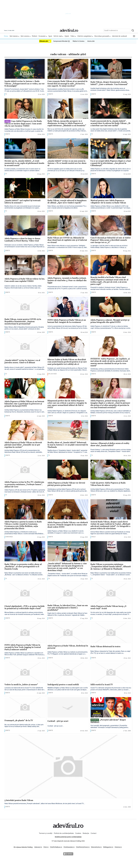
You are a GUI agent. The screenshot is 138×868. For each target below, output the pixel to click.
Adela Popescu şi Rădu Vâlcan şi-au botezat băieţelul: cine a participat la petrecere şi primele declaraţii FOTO (24, 404)
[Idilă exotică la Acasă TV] (111, 672)
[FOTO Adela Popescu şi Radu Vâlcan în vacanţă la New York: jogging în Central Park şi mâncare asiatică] (25, 633)
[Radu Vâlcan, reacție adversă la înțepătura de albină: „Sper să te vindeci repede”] (68, 188)
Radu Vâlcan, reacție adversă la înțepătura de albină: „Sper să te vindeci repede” (67, 202)
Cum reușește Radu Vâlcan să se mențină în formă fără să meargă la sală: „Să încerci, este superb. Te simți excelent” (67, 84)
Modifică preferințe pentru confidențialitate (68, 837)
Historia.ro (118, 847)
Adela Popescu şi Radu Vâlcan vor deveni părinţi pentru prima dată (66, 484)
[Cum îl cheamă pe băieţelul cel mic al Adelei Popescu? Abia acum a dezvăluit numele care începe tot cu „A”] (111, 226)
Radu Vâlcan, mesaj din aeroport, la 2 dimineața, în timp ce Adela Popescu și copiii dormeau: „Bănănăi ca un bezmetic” (67, 123)
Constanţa (9, 537)
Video (73, 36)
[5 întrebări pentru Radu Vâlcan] (68, 767)
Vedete (51, 94)
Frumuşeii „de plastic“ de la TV (19, 721)
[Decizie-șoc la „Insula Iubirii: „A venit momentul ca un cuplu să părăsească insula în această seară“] (25, 149)
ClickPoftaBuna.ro (56, 847)
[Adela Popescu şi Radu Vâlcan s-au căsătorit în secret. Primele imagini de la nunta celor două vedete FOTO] (68, 509)
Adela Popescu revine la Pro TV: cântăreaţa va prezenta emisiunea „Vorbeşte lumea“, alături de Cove (24, 485)
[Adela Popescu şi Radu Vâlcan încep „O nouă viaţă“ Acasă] (111, 593)
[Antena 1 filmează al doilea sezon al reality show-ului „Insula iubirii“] (111, 430)
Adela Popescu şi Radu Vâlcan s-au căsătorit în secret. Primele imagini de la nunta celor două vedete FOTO (68, 525)
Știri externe (26, 36)
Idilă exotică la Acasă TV (102, 685)
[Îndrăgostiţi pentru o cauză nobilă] (68, 672)
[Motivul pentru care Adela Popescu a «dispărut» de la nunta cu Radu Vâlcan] (111, 188)
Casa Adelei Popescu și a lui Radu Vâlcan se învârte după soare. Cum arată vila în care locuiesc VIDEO (23, 124)
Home (6, 36)
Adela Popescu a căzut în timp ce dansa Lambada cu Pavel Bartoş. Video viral (22, 240)
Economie (43, 36)
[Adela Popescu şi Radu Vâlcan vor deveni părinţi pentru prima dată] (68, 470)
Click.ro (46, 847)
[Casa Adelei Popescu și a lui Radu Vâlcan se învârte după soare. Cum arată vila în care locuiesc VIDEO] (25, 109)
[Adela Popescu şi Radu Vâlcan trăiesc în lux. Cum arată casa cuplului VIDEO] (25, 265)
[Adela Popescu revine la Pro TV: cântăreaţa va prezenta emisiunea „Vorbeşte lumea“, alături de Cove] (25, 470)
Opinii (67, 36)
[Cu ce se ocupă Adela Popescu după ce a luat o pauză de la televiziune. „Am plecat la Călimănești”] (111, 149)
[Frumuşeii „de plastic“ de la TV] (25, 707)
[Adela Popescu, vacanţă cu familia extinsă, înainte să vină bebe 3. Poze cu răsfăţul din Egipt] (68, 265)
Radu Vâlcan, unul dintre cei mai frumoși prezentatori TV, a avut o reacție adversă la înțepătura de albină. (67, 207)
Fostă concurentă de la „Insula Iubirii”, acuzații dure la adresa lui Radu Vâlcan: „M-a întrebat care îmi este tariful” (111, 123)
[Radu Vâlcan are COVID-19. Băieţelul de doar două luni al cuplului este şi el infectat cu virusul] (68, 226)
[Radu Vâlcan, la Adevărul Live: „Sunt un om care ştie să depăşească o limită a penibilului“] (68, 593)
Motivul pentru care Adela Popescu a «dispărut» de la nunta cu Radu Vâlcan (108, 202)
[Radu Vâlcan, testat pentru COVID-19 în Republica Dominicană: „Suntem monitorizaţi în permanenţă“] (25, 307)
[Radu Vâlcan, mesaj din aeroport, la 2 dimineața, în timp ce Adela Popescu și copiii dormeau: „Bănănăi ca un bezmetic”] (68, 109)
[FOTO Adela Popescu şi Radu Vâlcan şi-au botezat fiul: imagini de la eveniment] (68, 307)
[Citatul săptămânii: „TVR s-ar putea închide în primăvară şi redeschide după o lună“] (25, 593)
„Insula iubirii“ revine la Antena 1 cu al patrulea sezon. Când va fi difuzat (22, 362)
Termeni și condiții (46, 833)
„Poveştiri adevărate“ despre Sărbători (108, 721)
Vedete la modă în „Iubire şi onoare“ (21, 685)
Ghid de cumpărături (85, 36)
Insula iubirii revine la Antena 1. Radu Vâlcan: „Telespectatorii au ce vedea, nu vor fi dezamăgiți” (25, 84)
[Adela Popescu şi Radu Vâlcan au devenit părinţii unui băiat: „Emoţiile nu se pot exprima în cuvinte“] (25, 430)
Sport (50, 36)
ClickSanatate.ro (69, 847)
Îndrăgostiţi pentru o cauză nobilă (63, 685)
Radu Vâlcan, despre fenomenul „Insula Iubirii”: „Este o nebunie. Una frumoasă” (109, 83)
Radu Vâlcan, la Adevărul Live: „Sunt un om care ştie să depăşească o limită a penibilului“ (68, 608)
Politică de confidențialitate (64, 833)
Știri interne (14, 36)
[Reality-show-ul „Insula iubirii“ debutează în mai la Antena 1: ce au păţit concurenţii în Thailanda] (68, 430)
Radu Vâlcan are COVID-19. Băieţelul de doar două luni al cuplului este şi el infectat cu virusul (67, 240)
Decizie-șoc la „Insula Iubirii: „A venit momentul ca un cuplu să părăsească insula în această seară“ (24, 163)
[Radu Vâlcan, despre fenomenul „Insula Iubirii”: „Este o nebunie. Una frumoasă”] (111, 69)
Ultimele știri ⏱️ (45, 41)
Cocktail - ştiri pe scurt (58, 721)
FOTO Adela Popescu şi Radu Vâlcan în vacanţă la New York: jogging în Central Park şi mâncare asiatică (23, 647)
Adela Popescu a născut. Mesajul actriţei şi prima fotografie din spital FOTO (110, 321)
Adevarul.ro (38, 847)
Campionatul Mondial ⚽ (61, 41)
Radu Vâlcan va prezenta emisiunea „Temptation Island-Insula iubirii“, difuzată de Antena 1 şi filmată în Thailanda (111, 567)
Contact (93, 833)
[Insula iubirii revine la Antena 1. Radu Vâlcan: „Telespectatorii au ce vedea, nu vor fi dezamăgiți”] (25, 69)
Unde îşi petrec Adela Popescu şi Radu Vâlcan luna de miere (108, 484)
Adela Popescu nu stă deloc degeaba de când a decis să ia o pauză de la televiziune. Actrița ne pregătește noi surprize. (111, 170)
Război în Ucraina (79, 41)
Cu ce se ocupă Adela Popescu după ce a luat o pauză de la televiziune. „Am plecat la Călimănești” (111, 163)
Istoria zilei (91, 41)
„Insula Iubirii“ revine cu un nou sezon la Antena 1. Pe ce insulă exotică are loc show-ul (67, 163)
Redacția (86, 833)
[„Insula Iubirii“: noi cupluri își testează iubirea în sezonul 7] (25, 188)
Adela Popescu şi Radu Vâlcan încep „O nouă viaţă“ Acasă (108, 607)
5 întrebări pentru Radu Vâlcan (19, 800)
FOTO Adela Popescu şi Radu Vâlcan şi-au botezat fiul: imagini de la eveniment (67, 321)
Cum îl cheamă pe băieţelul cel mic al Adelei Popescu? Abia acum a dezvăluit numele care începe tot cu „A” (111, 240)
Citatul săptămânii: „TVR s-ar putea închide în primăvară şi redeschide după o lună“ (25, 607)
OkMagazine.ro (108, 847)
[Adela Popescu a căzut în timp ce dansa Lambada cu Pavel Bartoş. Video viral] (25, 226)
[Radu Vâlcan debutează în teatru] (111, 633)
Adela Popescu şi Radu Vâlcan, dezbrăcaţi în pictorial (68, 647)
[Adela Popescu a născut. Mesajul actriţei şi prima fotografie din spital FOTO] (111, 307)
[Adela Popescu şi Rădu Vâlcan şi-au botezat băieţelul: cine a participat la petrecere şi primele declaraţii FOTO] (25, 388)
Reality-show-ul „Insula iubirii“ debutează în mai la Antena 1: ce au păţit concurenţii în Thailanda (68, 445)
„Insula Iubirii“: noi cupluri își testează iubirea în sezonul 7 (23, 202)
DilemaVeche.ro (96, 847)
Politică (35, 36)
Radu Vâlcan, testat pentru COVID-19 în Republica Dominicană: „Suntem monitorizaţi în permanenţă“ (23, 322)
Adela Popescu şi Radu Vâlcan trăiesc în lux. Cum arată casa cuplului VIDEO (25, 280)
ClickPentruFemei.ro (83, 847)
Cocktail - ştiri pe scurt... (56, 726)
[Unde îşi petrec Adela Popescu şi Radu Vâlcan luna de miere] (111, 470)
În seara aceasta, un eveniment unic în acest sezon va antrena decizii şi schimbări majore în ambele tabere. (22, 170)
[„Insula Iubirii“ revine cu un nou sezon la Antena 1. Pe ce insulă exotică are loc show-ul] (68, 149)
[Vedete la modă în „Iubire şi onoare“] (25, 672)
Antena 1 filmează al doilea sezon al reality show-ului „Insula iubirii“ (110, 445)
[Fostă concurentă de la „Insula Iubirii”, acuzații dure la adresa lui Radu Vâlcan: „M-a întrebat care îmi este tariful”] (111, 109)
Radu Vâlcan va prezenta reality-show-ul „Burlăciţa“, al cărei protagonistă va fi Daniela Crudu (23, 567)
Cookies (78, 833)
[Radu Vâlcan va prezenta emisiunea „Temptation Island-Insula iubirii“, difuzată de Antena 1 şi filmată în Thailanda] (111, 551)
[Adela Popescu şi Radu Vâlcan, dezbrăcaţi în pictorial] (68, 633)
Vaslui (93, 537)
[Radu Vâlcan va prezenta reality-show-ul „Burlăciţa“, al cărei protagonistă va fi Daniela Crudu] (25, 551)
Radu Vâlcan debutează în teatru (105, 647)
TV (6, 94)
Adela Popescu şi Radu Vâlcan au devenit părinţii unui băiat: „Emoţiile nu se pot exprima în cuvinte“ (23, 445)
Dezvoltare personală (102, 36)
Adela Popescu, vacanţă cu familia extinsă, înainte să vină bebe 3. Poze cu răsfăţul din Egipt (67, 281)
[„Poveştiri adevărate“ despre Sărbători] (111, 707)
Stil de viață (58, 36)
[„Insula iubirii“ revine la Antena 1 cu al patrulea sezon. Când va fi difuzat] (25, 347)
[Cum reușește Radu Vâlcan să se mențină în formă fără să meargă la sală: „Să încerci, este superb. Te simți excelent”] (68, 69)
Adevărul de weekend (119, 36)
